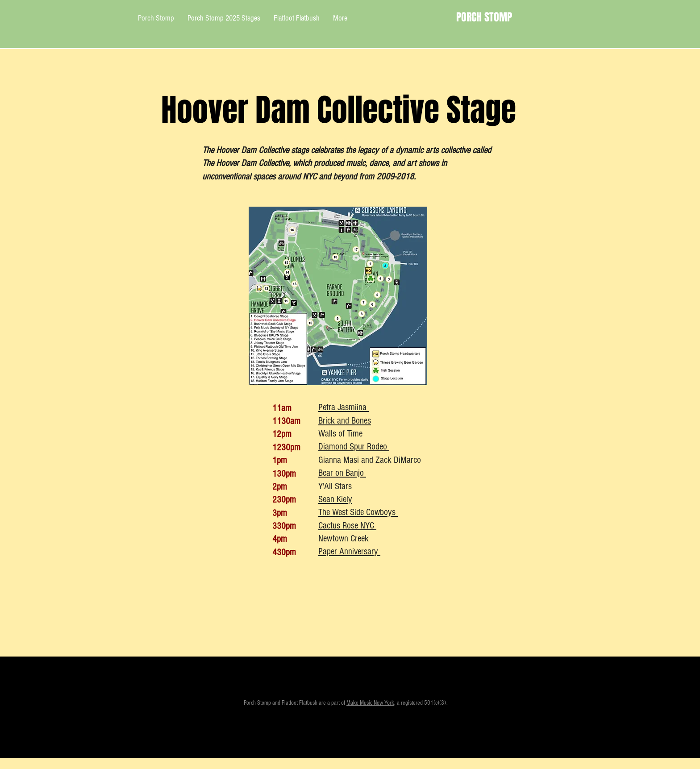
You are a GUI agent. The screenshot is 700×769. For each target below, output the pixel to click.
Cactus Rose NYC (347, 526)
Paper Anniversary (349, 551)
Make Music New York (370, 703)
